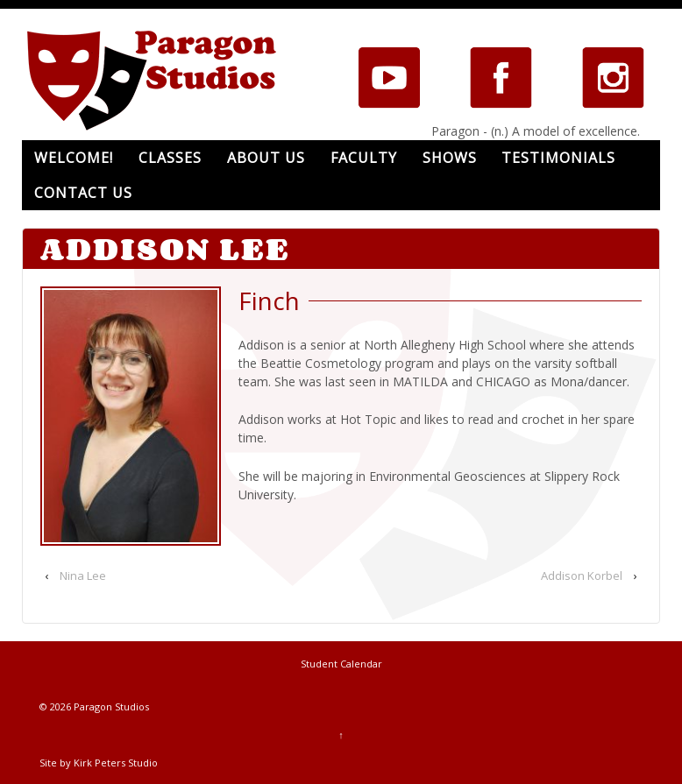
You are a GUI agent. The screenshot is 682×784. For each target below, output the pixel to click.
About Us (266, 158)
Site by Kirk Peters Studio (99, 763)
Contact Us (83, 193)
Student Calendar (341, 664)
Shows (450, 158)
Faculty (364, 158)
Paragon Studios (110, 706)
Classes (170, 158)
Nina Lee (83, 576)
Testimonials (558, 158)
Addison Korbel (582, 576)
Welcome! (74, 158)
